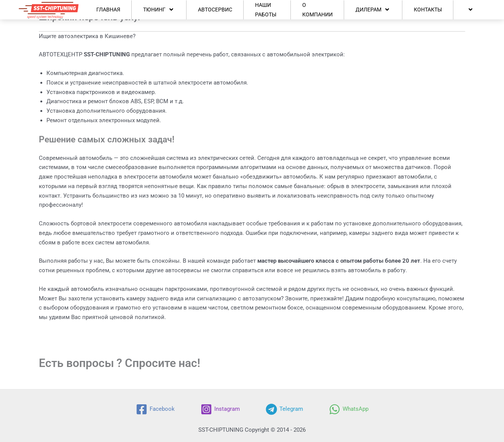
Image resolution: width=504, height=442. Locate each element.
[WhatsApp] (349, 409)
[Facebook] (155, 409)
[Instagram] (220, 409)
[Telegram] (284, 409)
